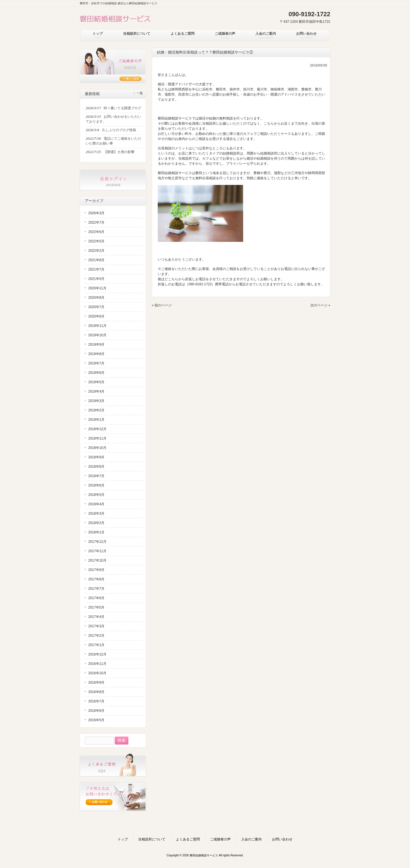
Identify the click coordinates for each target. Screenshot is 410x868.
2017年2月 (96, 636)
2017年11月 (97, 551)
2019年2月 (96, 410)
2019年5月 (96, 382)
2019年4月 (96, 391)
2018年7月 (96, 476)
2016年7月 (96, 701)
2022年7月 (96, 222)
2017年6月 (96, 598)
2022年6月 (96, 232)
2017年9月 (96, 570)
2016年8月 (96, 692)
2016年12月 (97, 654)
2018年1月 (96, 532)
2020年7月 (96, 307)
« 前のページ (162, 305)
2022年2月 (96, 251)
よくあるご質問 (188, 839)
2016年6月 (96, 711)
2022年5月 (96, 241)
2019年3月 (96, 401)
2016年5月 (96, 720)
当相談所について (152, 839)
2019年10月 (97, 335)
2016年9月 (96, 683)
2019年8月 (96, 354)
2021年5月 (96, 279)
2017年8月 (96, 579)
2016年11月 (97, 664)
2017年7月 (96, 589)
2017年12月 (97, 542)
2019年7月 (96, 363)
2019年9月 (96, 345)
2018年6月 (96, 485)
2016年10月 (97, 673)
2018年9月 (96, 457)
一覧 (140, 93)
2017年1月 (96, 645)
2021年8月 (96, 260)
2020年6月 (96, 316)
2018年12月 (97, 429)
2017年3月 (96, 626)
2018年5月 (96, 495)
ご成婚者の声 (220, 839)
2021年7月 (96, 269)
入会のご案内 (251, 839)
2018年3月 (96, 514)
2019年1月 (96, 420)
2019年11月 (97, 326)
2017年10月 (97, 560)
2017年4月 (96, 617)
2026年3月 (96, 213)
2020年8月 (96, 298)
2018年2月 (96, 523)
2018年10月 (97, 448)
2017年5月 (96, 607)
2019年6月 (96, 373)
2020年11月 (97, 288)
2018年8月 (96, 467)
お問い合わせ (282, 839)
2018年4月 (96, 504)
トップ (123, 839)
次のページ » (320, 305)
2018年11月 (97, 438)
